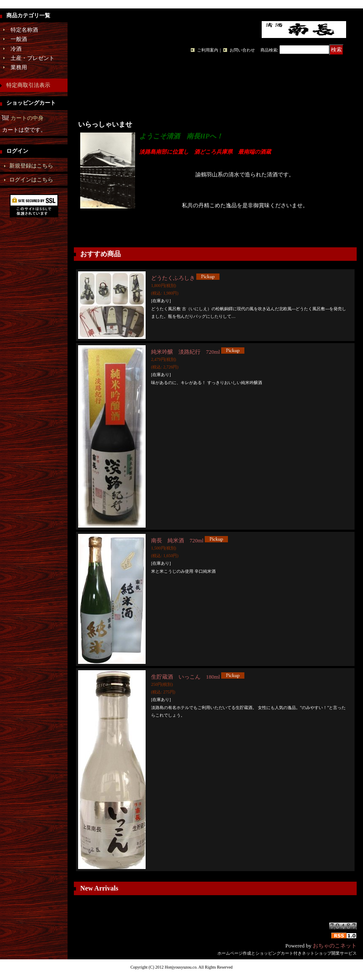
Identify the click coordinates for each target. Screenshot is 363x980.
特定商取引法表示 (28, 85)
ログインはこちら (31, 180)
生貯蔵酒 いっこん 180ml (186, 677)
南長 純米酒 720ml (177, 540)
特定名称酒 (24, 30)
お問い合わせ (242, 50)
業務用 (19, 67)
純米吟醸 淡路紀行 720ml (186, 352)
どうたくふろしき (173, 278)
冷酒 (16, 49)
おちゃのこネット (335, 946)
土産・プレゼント (33, 58)
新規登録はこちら (31, 166)
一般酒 (19, 39)
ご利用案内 (208, 50)
